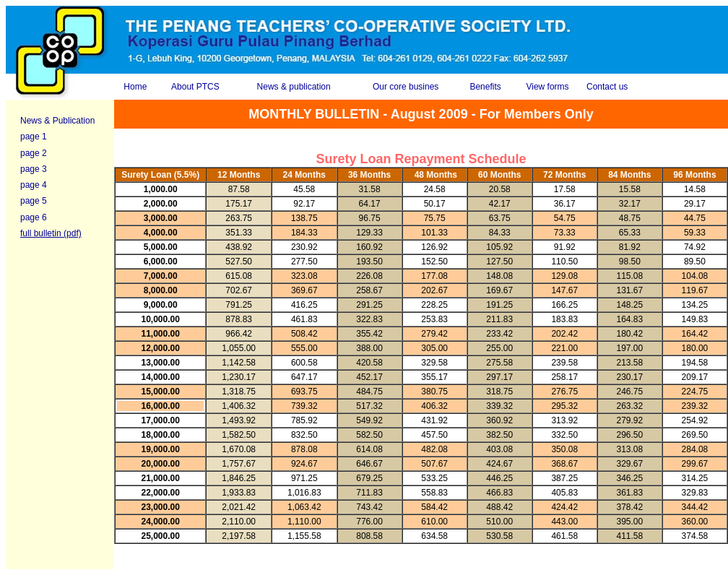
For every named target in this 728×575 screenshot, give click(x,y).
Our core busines (406, 87)
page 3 (34, 169)
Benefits (485, 87)
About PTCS (195, 87)
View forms (547, 87)
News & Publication (57, 121)
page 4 (34, 185)
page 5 (34, 201)
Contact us (607, 87)
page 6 (34, 217)
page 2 (34, 153)
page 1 (34, 137)
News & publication (294, 87)
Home (135, 87)
